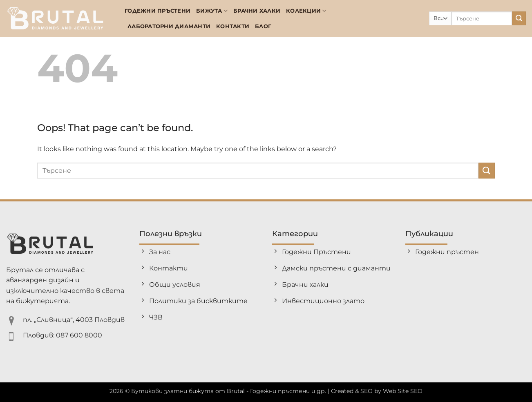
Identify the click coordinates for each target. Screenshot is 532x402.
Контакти (233, 26)
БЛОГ (263, 26)
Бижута (212, 11)
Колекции (306, 11)
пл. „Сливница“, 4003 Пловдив (74, 320)
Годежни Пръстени (158, 11)
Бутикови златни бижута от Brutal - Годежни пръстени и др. (229, 391)
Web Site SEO (403, 391)
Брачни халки (257, 11)
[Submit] (519, 18)
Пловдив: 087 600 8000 (63, 335)
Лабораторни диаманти (169, 26)
